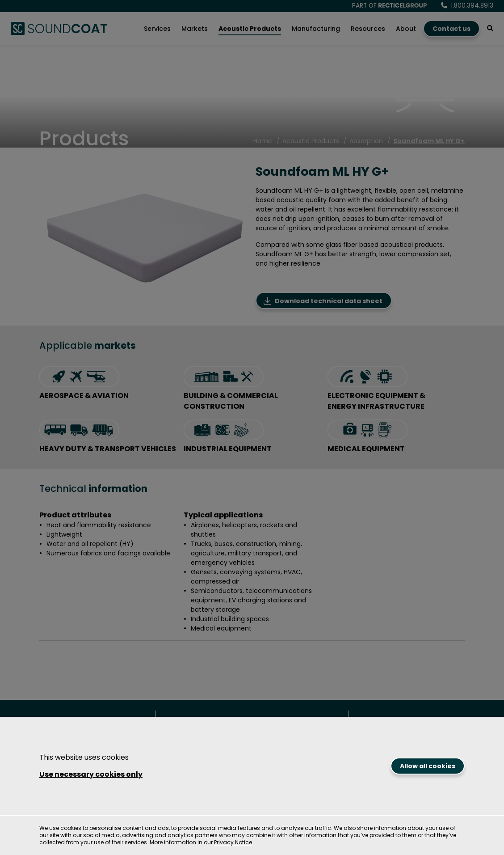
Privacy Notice (233, 842)
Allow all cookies (428, 766)
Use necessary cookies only (91, 774)
